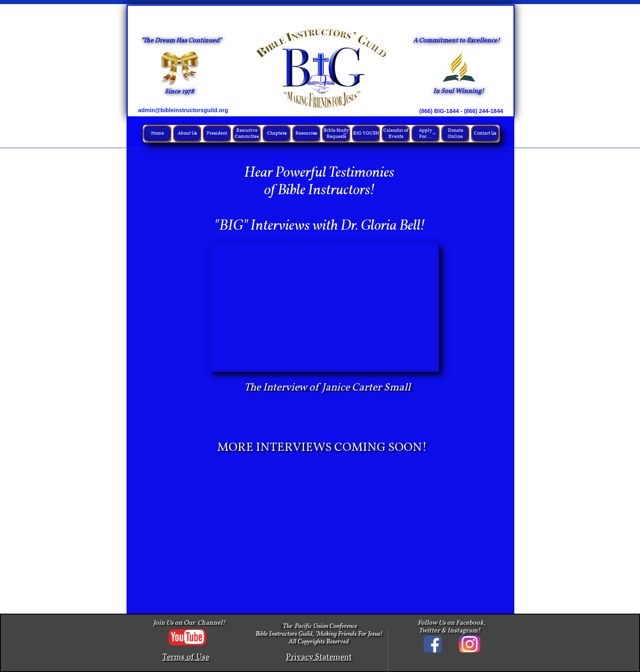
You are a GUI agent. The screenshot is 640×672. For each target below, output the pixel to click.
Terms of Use (186, 657)
